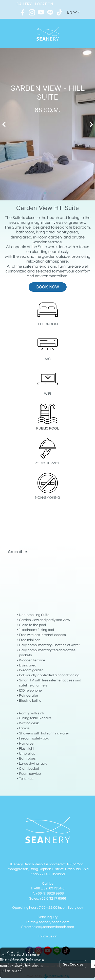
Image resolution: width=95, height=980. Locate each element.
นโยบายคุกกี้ (12, 971)
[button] (73, 12)
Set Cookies (73, 964)
